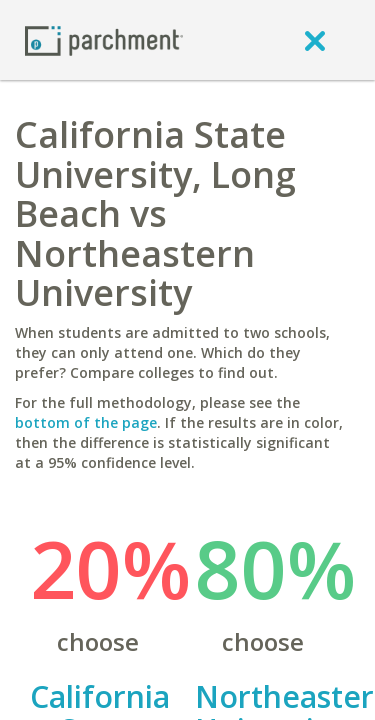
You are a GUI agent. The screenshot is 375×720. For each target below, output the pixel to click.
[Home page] (104, 39)
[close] (315, 40)
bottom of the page (86, 422)
